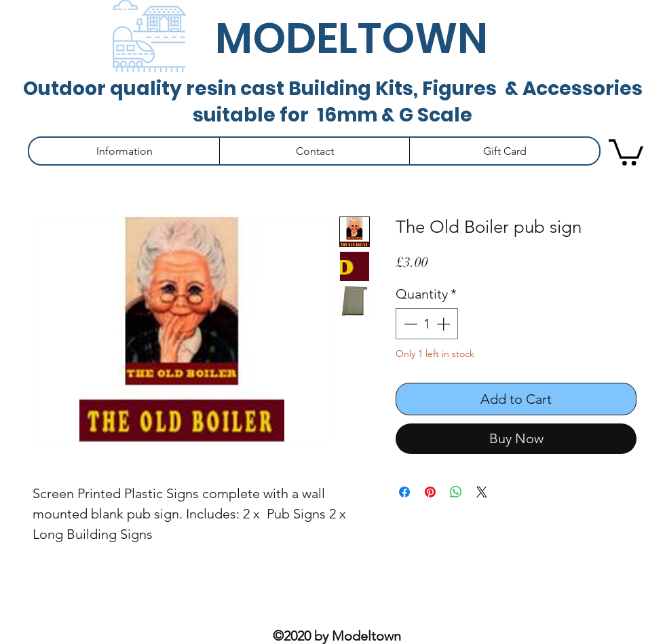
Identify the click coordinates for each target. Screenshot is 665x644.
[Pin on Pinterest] (430, 492)
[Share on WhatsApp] (456, 492)
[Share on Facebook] (404, 492)
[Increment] (444, 324)
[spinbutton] (427, 324)
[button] (124, 151)
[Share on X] (482, 492)
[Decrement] (409, 324)
